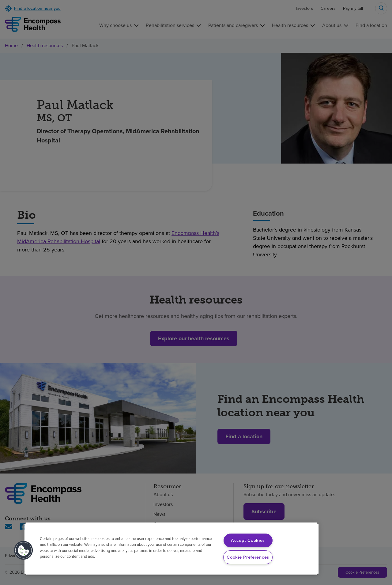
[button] (24, 550)
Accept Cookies (248, 540)
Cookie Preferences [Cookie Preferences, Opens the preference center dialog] (248, 557)
